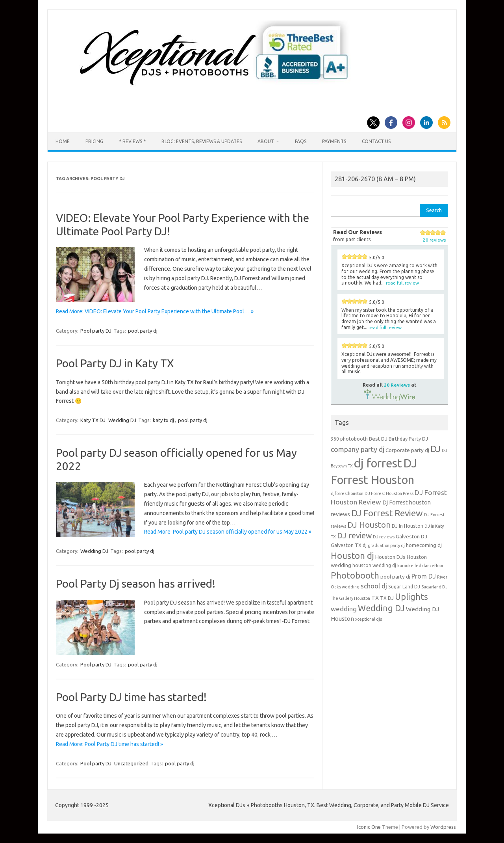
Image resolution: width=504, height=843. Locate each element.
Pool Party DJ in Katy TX (115, 363)
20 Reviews (397, 385)
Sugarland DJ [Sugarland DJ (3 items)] (435, 587)
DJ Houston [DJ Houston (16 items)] (369, 525)
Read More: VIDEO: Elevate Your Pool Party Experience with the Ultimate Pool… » (155, 311)
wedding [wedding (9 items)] (344, 609)
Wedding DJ (122, 420)
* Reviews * (132, 141)
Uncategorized (131, 763)
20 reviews (434, 240)
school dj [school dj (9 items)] (374, 586)
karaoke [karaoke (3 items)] (405, 566)
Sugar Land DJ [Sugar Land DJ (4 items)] (404, 587)
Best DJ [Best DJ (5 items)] (378, 439)
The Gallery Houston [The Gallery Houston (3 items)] (350, 598)
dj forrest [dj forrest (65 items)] (378, 463)
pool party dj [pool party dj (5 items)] (395, 577)
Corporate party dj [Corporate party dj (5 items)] (407, 450)
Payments (334, 141)
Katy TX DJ (93, 420)
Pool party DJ (96, 331)
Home (63, 141)
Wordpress (443, 827)
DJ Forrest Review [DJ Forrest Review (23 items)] (387, 513)
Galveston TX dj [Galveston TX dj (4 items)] (349, 545)
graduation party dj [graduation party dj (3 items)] (386, 545)
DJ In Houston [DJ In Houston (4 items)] (408, 526)
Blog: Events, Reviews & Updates (202, 141)
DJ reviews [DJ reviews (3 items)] (384, 537)
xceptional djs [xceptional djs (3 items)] (369, 619)
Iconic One (369, 827)
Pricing (94, 141)
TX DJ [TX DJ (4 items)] (387, 598)
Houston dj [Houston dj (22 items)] (352, 555)
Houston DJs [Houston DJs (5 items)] (390, 557)
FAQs (301, 141)
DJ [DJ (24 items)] (435, 449)
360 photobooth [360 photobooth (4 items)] (349, 439)
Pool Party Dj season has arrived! (136, 583)
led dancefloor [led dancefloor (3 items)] (429, 566)
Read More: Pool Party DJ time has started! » (109, 744)
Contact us (376, 141)
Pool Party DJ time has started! (131, 697)
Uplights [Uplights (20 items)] (411, 597)
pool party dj (143, 331)
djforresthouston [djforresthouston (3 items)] (347, 493)
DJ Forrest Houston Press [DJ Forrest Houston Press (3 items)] (389, 493)
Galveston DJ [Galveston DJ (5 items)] (411, 536)
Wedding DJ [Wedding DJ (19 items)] (381, 608)
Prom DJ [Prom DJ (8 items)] (424, 576)
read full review (402, 283)
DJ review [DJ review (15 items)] (354, 536)
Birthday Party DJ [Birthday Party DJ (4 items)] (408, 439)
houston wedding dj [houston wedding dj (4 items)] (374, 565)
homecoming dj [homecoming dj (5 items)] (424, 545)
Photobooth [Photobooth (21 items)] (355, 575)
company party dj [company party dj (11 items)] (358, 449)
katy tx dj (163, 420)
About (266, 141)
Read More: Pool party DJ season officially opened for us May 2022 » (228, 532)
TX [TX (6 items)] (375, 598)
